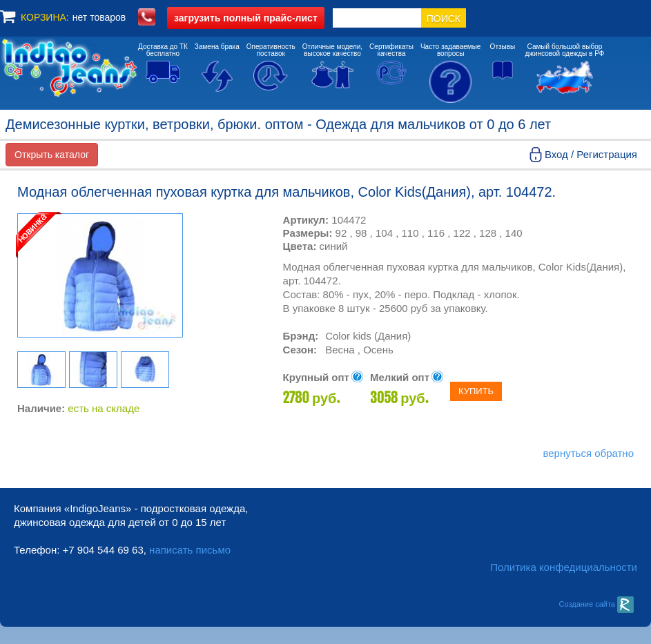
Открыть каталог (52, 155)
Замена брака (217, 47)
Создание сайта (596, 604)
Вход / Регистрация (591, 154)
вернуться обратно (588, 453)
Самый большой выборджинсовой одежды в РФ (565, 50)
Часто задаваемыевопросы (451, 50)
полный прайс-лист (246, 18)
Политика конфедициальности (564, 567)
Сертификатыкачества (391, 50)
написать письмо (190, 550)
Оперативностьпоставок (271, 50)
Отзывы (503, 47)
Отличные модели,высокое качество (332, 50)
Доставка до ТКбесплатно (163, 50)
